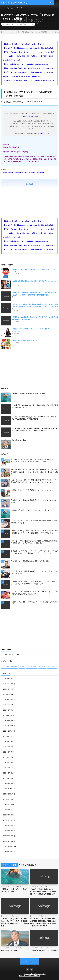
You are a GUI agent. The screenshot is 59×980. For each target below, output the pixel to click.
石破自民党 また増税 (12, 60)
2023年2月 (7, 836)
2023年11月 (7, 789)
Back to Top (30, 962)
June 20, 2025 (44, 133)
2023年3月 (7, 831)
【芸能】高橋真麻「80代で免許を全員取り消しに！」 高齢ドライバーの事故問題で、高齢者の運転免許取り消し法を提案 (29, 68)
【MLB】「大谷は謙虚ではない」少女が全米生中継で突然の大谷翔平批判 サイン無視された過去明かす (29, 48)
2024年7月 (7, 747)
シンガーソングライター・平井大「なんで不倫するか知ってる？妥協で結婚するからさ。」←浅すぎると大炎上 (29, 80)
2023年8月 (7, 804)
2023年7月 (7, 810)
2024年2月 (7, 773)
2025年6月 (7, 689)
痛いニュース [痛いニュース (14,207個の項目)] (52, 667)
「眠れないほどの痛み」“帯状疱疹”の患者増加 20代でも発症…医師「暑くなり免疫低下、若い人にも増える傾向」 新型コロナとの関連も (35, 306)
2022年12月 (7, 846)
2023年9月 (7, 799)
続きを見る (29, 184)
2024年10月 (7, 731)
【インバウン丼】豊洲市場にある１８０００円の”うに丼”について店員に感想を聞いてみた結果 (34, 593)
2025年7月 (7, 684)
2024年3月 (7, 768)
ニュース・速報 (18, 24)
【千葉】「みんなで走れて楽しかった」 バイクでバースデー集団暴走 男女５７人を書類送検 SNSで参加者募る (29, 52)
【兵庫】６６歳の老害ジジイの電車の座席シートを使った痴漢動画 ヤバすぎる (34, 521)
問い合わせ (10, 8)
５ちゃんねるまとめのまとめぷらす (35, 974)
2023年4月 (7, 825)
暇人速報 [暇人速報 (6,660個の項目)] (42, 667)
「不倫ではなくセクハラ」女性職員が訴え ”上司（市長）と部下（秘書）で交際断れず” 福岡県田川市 (34, 582)
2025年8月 (7, 679)
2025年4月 (7, 700)
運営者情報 (36, 976)
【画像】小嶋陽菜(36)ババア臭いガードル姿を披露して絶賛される (34, 603)
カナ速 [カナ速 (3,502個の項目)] (22, 667)
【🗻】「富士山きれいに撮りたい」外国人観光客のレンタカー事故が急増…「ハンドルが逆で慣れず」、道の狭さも (29, 72)
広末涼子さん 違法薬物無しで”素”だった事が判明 (30, 561)
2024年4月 (7, 762)
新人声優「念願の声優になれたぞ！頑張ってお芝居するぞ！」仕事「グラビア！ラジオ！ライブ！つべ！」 (32, 460)
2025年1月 (7, 715)
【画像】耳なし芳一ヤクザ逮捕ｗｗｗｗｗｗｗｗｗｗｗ (32, 490)
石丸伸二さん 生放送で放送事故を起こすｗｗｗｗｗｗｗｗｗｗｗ (34, 501)
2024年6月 (7, 752)
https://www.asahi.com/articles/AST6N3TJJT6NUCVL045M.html (23, 172)
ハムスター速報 (16, 886)
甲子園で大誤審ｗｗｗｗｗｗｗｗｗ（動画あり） (22, 76)
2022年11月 (7, 852)
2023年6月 (7, 815)
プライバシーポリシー (26, 976)
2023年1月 (7, 841)
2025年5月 (7, 694)
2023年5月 (7, 820)
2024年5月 (7, 757)
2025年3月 (7, 705)
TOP (2, 8)
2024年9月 (7, 736)
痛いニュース (29, 24)
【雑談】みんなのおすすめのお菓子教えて (26, 340)
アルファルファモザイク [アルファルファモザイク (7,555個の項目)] (10, 667)
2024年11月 (7, 726)
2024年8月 (7, 742)
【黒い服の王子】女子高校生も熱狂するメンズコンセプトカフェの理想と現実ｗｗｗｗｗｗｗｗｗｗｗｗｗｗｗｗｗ (34, 481)
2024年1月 (7, 778)
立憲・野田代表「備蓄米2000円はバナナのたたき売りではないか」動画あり (34, 572)
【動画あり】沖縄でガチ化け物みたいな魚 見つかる (24, 44)
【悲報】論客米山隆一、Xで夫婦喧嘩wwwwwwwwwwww (26, 64)
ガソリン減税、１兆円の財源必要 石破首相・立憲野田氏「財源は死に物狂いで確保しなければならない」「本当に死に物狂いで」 (29, 56)
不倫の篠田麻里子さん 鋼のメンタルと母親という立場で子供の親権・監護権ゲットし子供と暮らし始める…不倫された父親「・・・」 (34, 472)
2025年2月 (7, 710)
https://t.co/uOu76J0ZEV (32, 116)
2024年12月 (7, 721)
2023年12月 (7, 783)
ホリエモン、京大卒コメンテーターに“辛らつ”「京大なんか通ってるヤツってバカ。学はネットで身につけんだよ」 (34, 552)
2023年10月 (7, 794)
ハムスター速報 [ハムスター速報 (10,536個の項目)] (32, 667)
